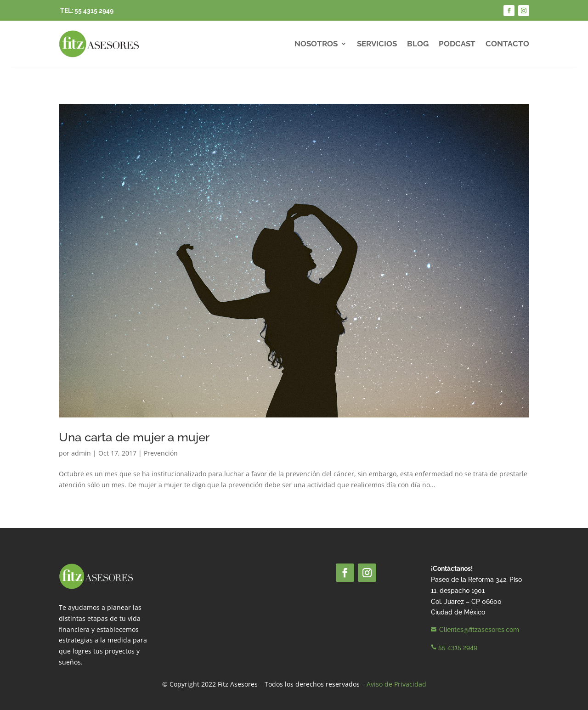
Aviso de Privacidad (396, 684)
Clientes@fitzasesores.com (479, 630)
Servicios (377, 44)
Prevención (161, 453)
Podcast (457, 44)
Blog (418, 44)
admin (81, 453)
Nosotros (316, 44)
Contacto (507, 44)
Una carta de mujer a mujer (134, 437)
